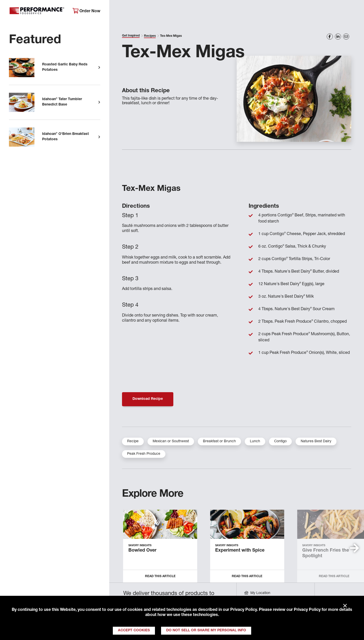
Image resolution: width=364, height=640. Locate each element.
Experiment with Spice (240, 551)
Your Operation (237, 12)
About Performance (135, 12)
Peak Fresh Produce (144, 454)
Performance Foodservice (37, 11)
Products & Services (188, 12)
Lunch (255, 441)
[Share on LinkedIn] (338, 37)
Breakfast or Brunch (219, 441)
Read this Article (160, 576)
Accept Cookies (134, 631)
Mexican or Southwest (171, 441)
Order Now (86, 11)
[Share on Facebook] (330, 37)
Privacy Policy (244, 610)
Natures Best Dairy (316, 441)
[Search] (353, 12)
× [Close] (345, 606)
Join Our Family (320, 12)
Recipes (150, 36)
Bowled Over (142, 551)
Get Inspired (278, 12)
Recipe (133, 441)
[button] (354, 548)
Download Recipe (148, 399)
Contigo (280, 441)
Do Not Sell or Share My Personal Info (206, 631)
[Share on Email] (346, 37)
